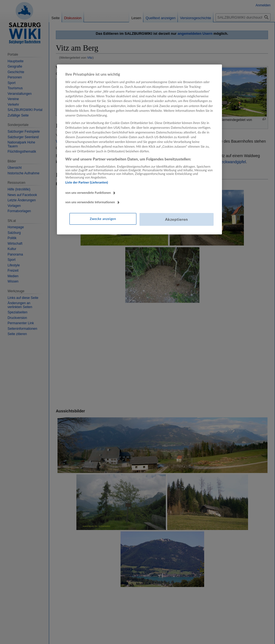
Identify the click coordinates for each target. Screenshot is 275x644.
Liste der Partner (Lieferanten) (87, 182)
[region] (139, 149)
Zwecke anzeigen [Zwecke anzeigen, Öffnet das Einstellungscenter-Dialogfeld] (103, 219)
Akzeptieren (176, 219)
